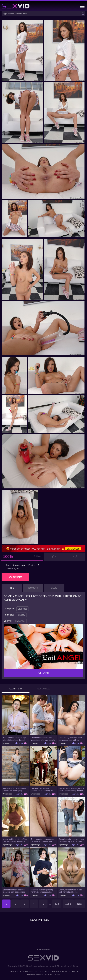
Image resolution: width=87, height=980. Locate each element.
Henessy (21, 615)
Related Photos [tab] (16, 689)
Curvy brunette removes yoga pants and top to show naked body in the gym (71, 840)
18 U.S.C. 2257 (42, 971)
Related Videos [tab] (44, 689)
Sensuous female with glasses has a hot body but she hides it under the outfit (42, 789)
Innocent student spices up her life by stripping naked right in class (42, 891)
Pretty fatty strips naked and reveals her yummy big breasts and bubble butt (15, 789)
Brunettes (23, 609)
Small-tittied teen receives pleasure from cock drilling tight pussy (14, 891)
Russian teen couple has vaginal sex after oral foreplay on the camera (43, 739)
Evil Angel (20, 621)
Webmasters (35, 975)
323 (57, 904)
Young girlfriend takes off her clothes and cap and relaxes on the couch (15, 840)
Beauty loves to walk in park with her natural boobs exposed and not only (71, 891)
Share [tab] (54, 588)
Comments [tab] (33, 588)
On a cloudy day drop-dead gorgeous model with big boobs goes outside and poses (70, 739)
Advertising (52, 975)
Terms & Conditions (20, 971)
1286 (68, 904)
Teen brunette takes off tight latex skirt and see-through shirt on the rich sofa (15, 739)
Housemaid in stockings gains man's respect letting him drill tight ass (71, 789)
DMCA (75, 971)
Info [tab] (12, 588)
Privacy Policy (61, 971)
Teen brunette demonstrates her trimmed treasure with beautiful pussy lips (43, 840)
